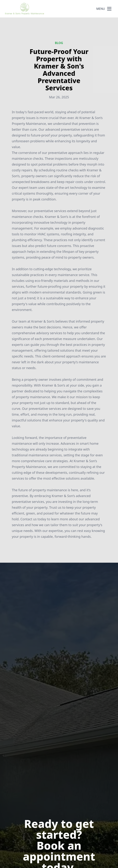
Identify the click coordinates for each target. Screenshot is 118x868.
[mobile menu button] (109, 9)
